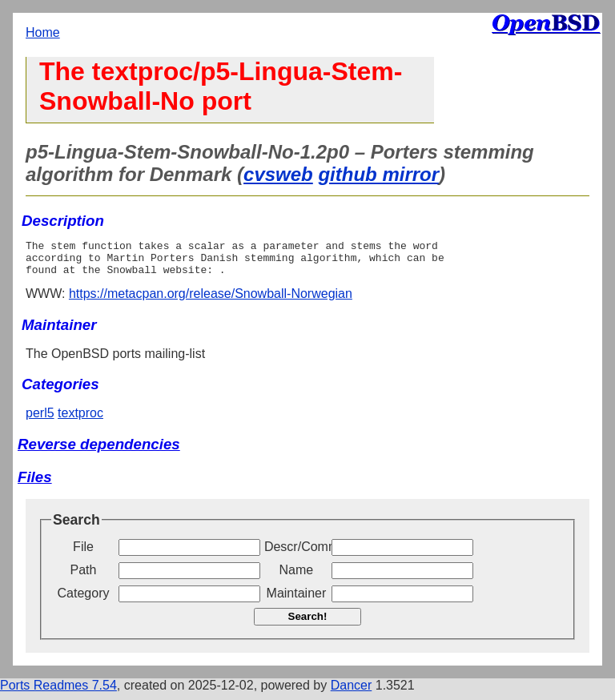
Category (84, 600)
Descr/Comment (296, 554)
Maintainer (297, 600)
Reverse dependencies (99, 451)
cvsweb (278, 174)
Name (297, 577)
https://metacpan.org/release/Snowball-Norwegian (211, 301)
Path (84, 577)
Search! (308, 624)
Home (43, 32)
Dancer (352, 692)
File (83, 554)
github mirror (378, 174)
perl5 (40, 420)
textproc (80, 420)
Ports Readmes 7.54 (58, 692)
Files (35, 484)
